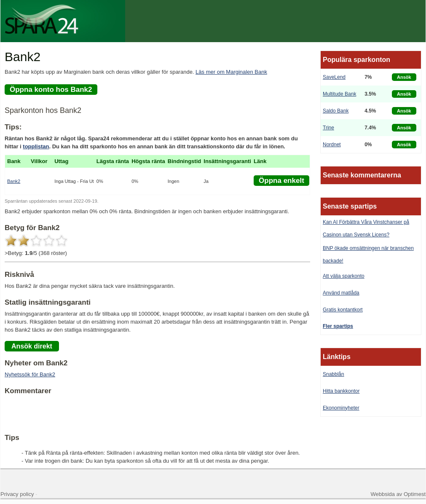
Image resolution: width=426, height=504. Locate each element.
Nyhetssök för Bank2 (30, 374)
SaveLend (334, 77)
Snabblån (334, 374)
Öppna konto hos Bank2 (51, 90)
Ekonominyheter (341, 408)
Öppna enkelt (281, 181)
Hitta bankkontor (341, 391)
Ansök (404, 77)
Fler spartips (338, 326)
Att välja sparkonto (344, 276)
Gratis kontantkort (343, 310)
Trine (328, 128)
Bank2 (14, 181)
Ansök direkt (32, 346)
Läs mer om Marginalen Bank (231, 72)
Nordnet (332, 145)
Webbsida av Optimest (398, 494)
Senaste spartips (350, 206)
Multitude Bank (339, 94)
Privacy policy (17, 494)
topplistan (36, 146)
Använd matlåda (341, 293)
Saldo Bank (336, 111)
